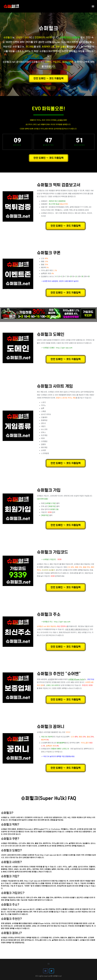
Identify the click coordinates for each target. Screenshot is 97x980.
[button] (93, 6)
